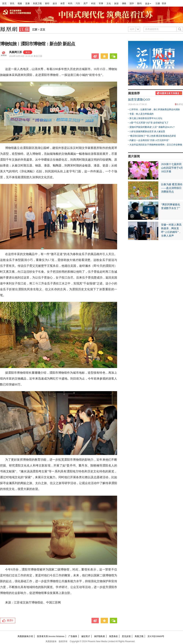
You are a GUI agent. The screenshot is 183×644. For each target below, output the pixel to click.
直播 (27, 3)
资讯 (12, 3)
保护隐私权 (100, 636)
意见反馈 (126, 636)
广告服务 (73, 636)
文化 (109, 3)
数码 (139, 3)
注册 (158, 3)
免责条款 (113, 636)
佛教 (124, 3)
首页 (4, 3)
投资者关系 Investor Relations (51, 636)
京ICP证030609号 (156, 636)
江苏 (35, 30)
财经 (47, 3)
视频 (20, 3)
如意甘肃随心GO (139, 99)
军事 (101, 3)
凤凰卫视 (37, 3)
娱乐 (55, 3)
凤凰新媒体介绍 (25, 636)
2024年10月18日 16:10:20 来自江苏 (26, 56)
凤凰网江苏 (16, 52)
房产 (86, 3)
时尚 (70, 3)
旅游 (116, 3)
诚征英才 (86, 636)
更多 (147, 4)
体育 (63, 3)
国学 (132, 3)
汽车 (78, 3)
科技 (93, 3)
